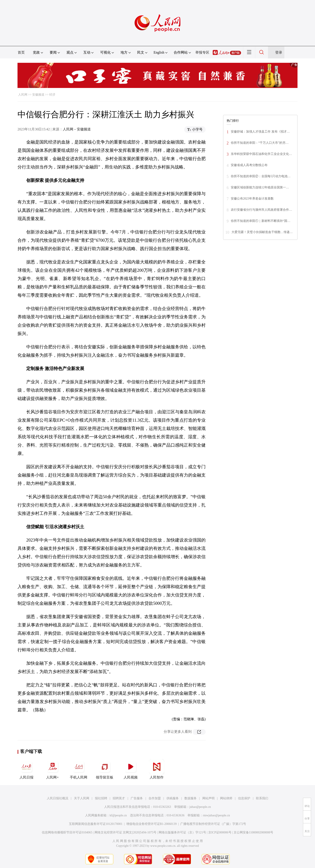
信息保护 (244, 798)
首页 (21, 52)
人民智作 (157, 769)
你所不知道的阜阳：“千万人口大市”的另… (260, 143)
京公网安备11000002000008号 (253, 832)
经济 (52, 95)
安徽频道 (38, 95)
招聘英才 (119, 798)
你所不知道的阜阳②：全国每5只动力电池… (261, 176)
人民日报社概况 (58, 798)
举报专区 (202, 52)
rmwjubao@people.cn (216, 815)
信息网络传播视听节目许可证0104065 (67, 832)
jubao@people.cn (200, 807)
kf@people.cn (118, 815)
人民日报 (26, 769)
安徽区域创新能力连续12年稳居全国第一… (260, 187)
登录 (279, 52)
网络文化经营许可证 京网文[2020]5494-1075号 (126, 832)
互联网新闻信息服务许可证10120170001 (96, 824)
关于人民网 (82, 798)
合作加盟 (155, 798)
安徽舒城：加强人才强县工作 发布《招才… (260, 132)
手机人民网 (79, 769)
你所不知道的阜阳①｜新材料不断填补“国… (261, 221)
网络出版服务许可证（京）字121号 (182, 832)
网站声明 (208, 798)
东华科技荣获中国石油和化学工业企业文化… (261, 154)
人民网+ (52, 769)
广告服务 (137, 798)
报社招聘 (101, 798)
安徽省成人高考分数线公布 (249, 165)
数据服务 (191, 798)
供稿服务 (173, 798)
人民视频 (131, 769)
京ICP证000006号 (220, 832)
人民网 (23, 95)
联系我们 (262, 798)
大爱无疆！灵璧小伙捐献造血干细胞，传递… (262, 232)
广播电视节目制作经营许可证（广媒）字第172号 (213, 824)
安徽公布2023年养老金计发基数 (252, 199)
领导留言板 (105, 769)
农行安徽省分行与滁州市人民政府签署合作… (261, 210)
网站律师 (226, 798)
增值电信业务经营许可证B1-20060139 (151, 824)
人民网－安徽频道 (77, 129)
